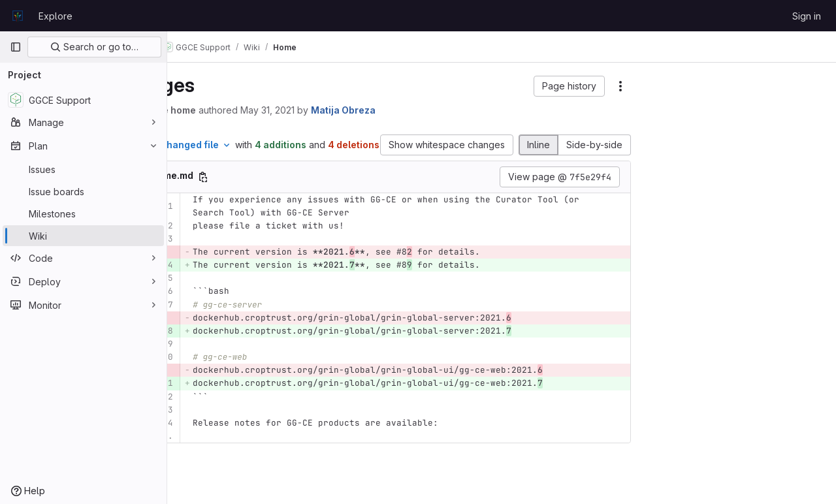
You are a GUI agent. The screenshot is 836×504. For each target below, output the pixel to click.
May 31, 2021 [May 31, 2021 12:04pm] (336, 110)
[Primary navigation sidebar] (16, 47)
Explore (56, 16)
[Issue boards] (83, 191)
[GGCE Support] (83, 100)
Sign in (807, 16)
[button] (569, 86)
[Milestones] (83, 213)
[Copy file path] (272, 191)
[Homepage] (18, 16)
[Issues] (83, 169)
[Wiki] (83, 236)
